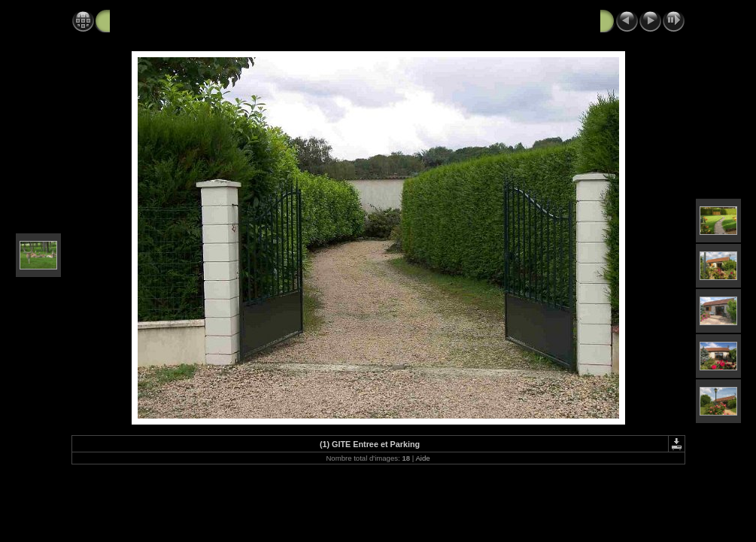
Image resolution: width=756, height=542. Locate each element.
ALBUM (129, 20)
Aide (422, 458)
